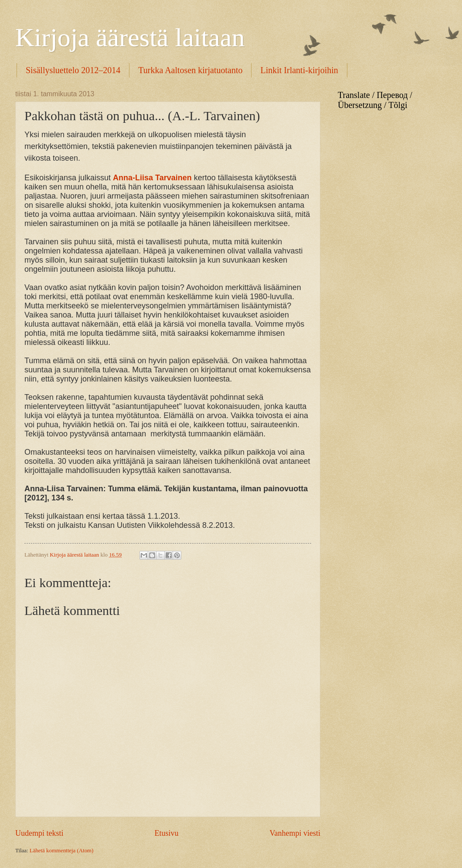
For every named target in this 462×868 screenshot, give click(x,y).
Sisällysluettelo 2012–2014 (73, 70)
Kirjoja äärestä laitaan (130, 37)
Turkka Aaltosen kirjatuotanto (190, 70)
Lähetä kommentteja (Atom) (62, 851)
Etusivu (166, 833)
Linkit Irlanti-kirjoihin (299, 70)
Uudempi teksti (39, 833)
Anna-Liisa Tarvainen (152, 178)
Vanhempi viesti (295, 833)
